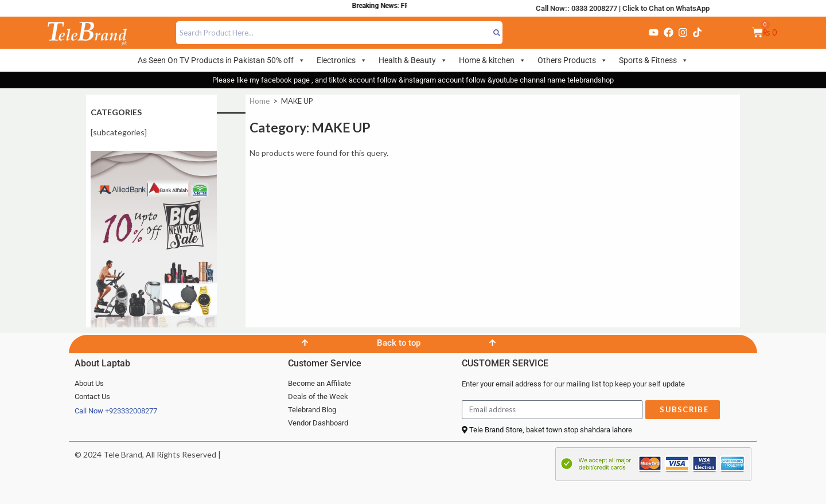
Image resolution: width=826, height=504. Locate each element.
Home (260, 101)
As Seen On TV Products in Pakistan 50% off (221, 60)
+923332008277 (131, 411)
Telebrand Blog (312, 410)
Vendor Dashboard (318, 423)
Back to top (399, 343)
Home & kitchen (492, 60)
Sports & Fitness (654, 60)
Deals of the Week (318, 396)
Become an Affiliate (320, 383)
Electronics (342, 60)
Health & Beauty (413, 60)
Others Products (572, 60)
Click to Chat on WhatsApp (666, 8)
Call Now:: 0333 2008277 (576, 8)
